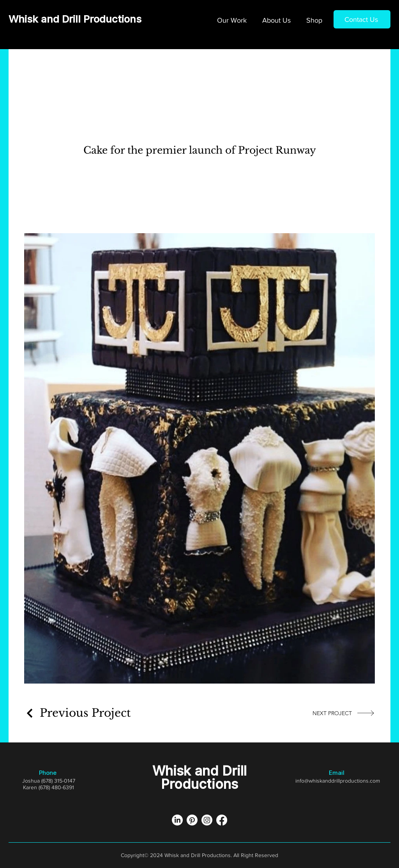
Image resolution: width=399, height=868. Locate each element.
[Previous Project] (78, 713)
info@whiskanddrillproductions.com (338, 781)
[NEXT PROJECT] (344, 713)
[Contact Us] (362, 19)
